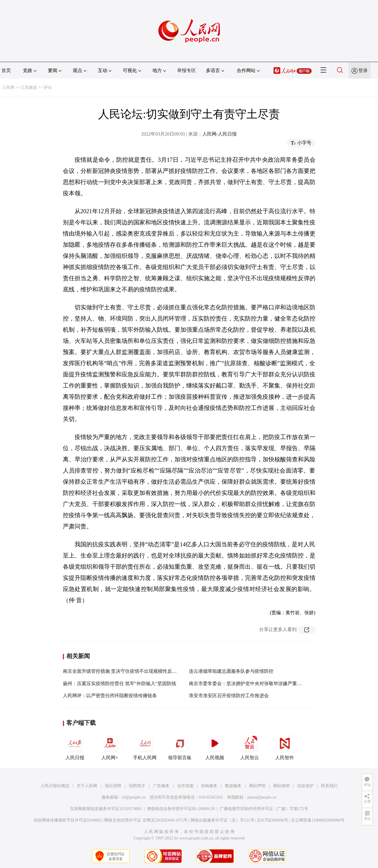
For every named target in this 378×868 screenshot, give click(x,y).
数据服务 (233, 786)
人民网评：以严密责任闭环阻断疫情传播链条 (110, 696)
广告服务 (161, 786)
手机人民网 (145, 747)
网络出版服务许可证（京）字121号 (222, 820)
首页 (6, 70)
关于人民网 (87, 786)
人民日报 (75, 747)
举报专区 (187, 70)
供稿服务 (209, 786)
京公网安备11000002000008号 (318, 820)
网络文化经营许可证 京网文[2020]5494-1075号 (146, 820)
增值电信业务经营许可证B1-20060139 (181, 809)
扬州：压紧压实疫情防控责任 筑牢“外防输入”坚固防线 (120, 683)
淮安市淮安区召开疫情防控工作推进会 (229, 696)
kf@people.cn (134, 797)
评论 (48, 87)
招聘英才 (137, 786)
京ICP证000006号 (273, 820)
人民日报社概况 (55, 786)
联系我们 (329, 786)
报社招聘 (113, 786)
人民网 (8, 87)
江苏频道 (29, 87)
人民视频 (215, 747)
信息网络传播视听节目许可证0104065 (67, 820)
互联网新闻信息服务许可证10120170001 (106, 809)
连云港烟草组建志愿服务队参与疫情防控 (231, 671)
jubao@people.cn (262, 797)
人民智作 (285, 747)
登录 (363, 70)
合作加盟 (185, 786)
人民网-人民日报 (220, 134)
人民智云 (250, 747)
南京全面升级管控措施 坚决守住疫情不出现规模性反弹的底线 (127, 671)
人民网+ (110, 747)
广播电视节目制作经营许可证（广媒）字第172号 (264, 809)
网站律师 (281, 786)
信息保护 (305, 786)
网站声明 (257, 786)
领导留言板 (180, 747)
